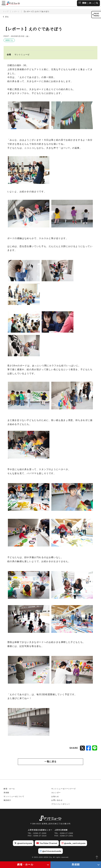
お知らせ (55, 797)
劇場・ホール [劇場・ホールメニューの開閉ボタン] (25, 865)
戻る (6, 17)
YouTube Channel (47, 844)
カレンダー (56, 793)
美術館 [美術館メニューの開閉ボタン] (76, 865)
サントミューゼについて (14, 797)
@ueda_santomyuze (74, 844)
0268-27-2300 (67, 834)
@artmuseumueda (51, 852)
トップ (6, 11)
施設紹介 (7, 801)
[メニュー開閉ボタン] (4, 3)
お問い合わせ (57, 801)
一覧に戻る (50, 762)
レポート (16, 11)
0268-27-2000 (40, 834)
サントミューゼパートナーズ (64, 790)
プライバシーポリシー (61, 805)
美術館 (6, 793)
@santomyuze (22, 844)
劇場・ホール (9, 790)
